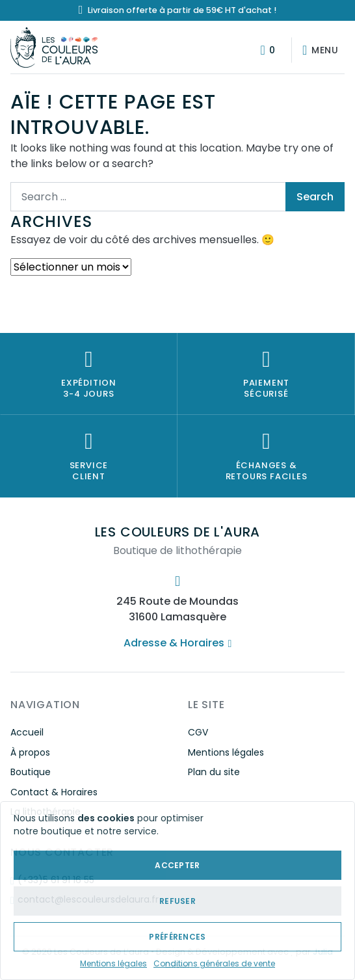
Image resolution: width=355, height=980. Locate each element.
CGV (198, 732)
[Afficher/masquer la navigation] (318, 50)
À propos (30, 752)
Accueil (27, 732)
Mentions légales (113, 963)
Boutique (31, 772)
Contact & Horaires (54, 792)
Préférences (177, 937)
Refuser (177, 901)
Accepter (177, 865)
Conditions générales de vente (214, 963)
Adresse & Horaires (177, 643)
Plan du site (214, 772)
